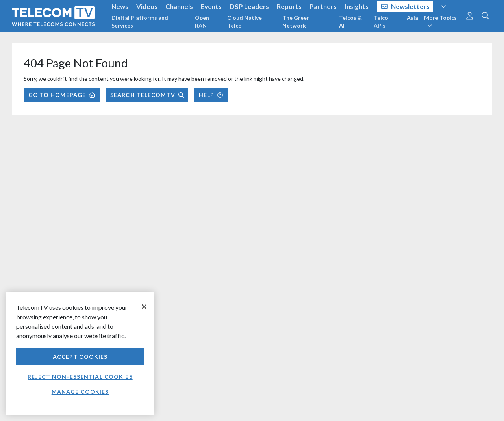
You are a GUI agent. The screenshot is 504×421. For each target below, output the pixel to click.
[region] (80, 353)
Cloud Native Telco (245, 21)
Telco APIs (381, 21)
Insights (357, 7)
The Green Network (296, 21)
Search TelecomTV (147, 95)
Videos (147, 7)
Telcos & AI (350, 21)
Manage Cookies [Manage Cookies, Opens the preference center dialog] (80, 392)
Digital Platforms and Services (140, 21)
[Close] (144, 307)
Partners (323, 7)
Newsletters (405, 7)
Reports (289, 7)
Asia (412, 18)
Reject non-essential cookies (80, 377)
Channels (179, 7)
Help (211, 95)
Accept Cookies (80, 357)
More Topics (440, 21)
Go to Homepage (62, 95)
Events (211, 7)
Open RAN (202, 21)
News (120, 7)
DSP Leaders (249, 7)
